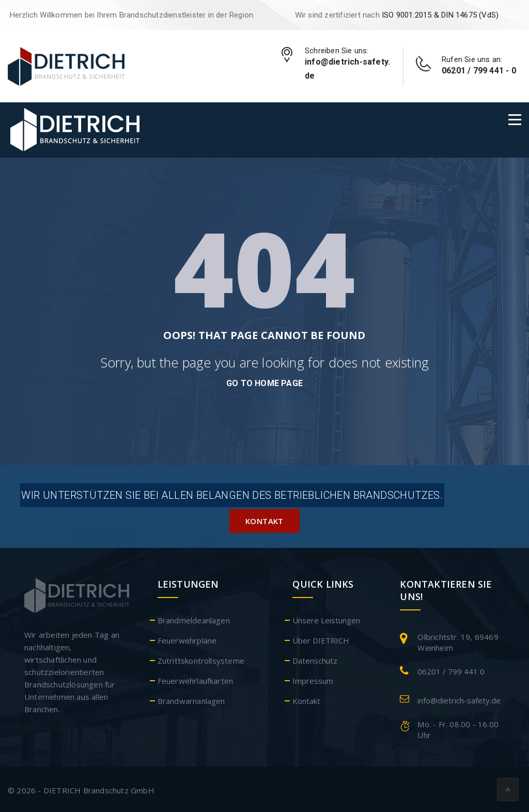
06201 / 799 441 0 (451, 669)
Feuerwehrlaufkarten (196, 678)
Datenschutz (315, 658)
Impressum (313, 678)
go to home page (264, 383)
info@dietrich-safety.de (459, 698)
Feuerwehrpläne (187, 638)
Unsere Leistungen (326, 618)
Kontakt (264, 518)
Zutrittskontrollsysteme (201, 658)
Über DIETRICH (321, 638)
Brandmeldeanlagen (194, 618)
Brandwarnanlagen (191, 698)
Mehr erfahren (54, 725)
